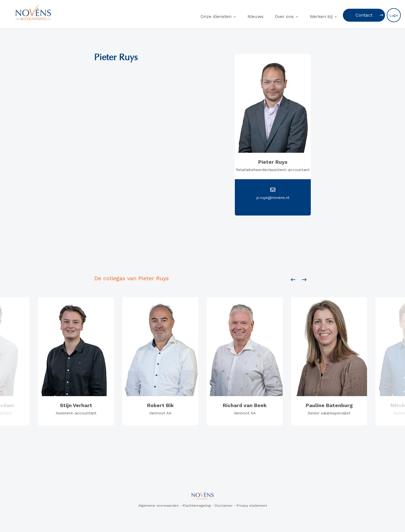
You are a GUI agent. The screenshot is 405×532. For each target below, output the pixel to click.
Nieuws (256, 16)
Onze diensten (216, 16)
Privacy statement (252, 506)
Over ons (284, 16)
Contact (364, 15)
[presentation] (293, 280)
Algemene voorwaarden (158, 506)
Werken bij (321, 16)
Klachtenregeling (197, 506)
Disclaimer (224, 506)
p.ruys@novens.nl (273, 197)
